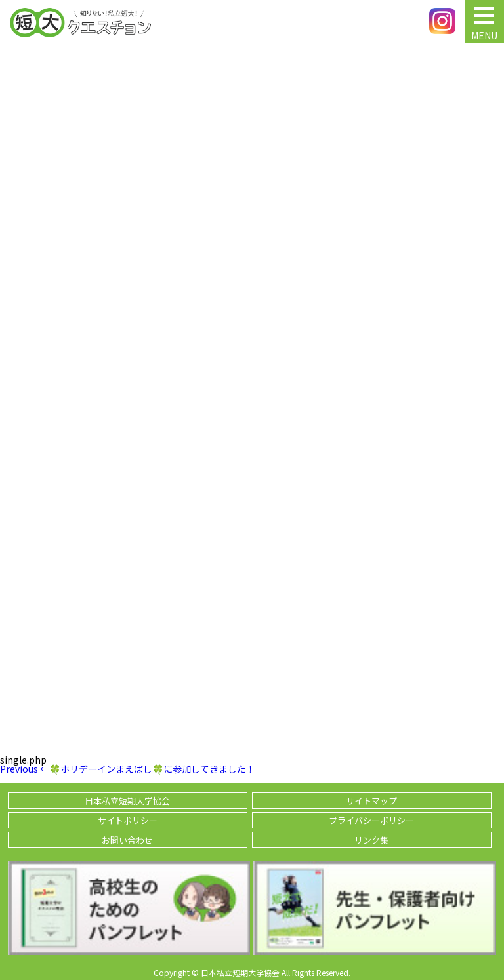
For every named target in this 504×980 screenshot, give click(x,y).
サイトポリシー (128, 820)
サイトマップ (371, 801)
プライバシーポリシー (371, 820)
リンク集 (371, 840)
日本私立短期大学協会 (127, 801)
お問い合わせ (127, 840)
